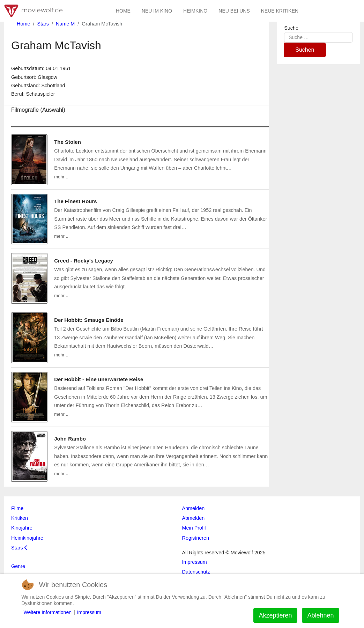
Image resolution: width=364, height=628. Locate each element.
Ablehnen (320, 615)
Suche (291, 28)
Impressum (89, 612)
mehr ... (62, 177)
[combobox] (318, 37)
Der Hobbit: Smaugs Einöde (89, 320)
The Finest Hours (76, 201)
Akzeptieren (275, 615)
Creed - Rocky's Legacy (84, 261)
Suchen (305, 50)
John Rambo (70, 439)
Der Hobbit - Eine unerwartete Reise (99, 379)
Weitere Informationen (48, 612)
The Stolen (68, 142)
